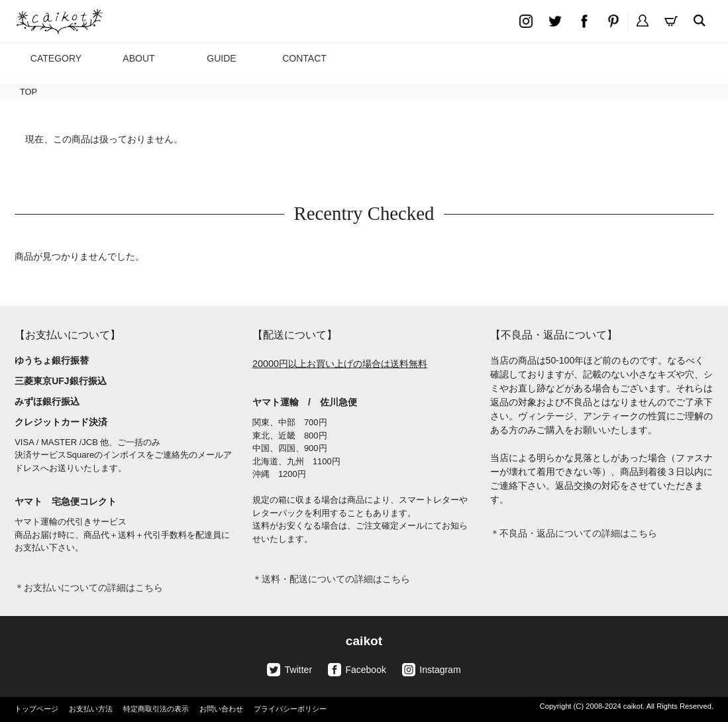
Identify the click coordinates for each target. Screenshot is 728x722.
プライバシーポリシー (290, 709)
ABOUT (138, 58)
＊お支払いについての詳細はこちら (89, 588)
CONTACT (304, 58)
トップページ (36, 709)
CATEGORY (56, 58)
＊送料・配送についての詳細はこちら (331, 579)
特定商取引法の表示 (156, 709)
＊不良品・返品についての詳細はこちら (574, 533)
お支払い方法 (91, 709)
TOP (28, 92)
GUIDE (221, 58)
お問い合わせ (221, 709)
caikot (364, 641)
